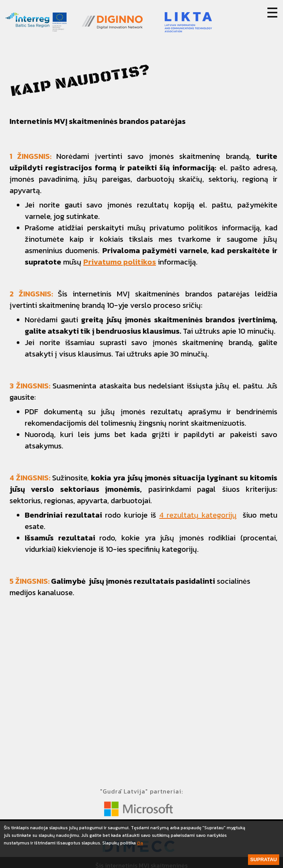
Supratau (264, 859)
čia (140, 843)
